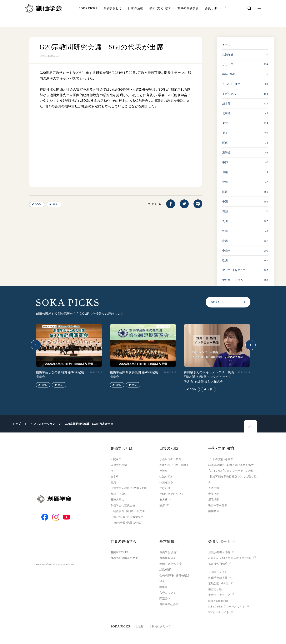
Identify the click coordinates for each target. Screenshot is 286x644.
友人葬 (164, 500)
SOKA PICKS (88, 14)
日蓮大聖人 (117, 500)
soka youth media (218, 601)
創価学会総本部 (218, 578)
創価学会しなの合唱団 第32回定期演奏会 (60, 374)
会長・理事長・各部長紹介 (175, 575)
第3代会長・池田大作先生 (128, 523)
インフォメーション (43, 424)
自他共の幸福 (119, 465)
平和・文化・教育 (160, 14)
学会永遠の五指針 (170, 459)
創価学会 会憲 (168, 552)
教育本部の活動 (218, 505)
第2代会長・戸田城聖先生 (128, 517)
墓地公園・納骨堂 (219, 584)
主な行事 (165, 488)
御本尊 (115, 477)
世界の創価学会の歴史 (124, 558)
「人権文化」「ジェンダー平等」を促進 (231, 471)
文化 (44, 385)
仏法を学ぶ (166, 477)
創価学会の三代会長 (123, 505)
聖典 (113, 482)
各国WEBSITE (119, 552)
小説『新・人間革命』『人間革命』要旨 (230, 558)
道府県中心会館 (169, 604)
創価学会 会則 (168, 558)
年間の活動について (172, 494)
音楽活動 (214, 494)
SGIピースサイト (219, 612)
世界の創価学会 (188, 14)
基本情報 (167, 541)
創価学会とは (113, 14)
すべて (226, 45)
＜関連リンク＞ (218, 572)
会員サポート (222, 541)
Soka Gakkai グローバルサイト (227, 607)
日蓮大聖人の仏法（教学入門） (128, 488)
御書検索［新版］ (218, 564)
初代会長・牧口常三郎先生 (129, 511)
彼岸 (162, 505)
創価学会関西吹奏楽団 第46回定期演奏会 (134, 374)
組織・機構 (166, 570)
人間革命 (116, 459)
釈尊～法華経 (119, 494)
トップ (17, 424)
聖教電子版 (215, 589)
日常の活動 (136, 14)
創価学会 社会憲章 (171, 564)
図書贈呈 (214, 511)
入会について (168, 593)
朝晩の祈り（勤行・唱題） (174, 465)
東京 (55, 204)
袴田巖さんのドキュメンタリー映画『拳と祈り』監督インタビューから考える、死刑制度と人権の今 (209, 377)
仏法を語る (166, 482)
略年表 (164, 587)
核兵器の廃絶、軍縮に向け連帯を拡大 (231, 465)
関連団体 (165, 599)
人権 (210, 389)
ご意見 (140, 626)
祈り (113, 471)
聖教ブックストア (219, 595)
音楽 (60, 385)
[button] (36, 345)
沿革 (162, 581)
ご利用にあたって (160, 626)
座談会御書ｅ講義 (219, 552)
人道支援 (214, 488)
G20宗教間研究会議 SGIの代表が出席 (89, 424)
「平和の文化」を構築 (221, 459)
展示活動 (214, 500)
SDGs (38, 204)
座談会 (164, 471)
